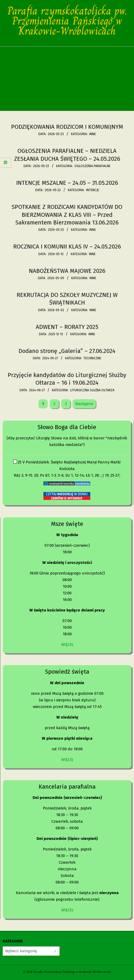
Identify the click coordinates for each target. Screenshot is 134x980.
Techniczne (92, 358)
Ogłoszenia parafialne (92, 166)
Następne (84, 404)
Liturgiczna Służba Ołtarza (92, 390)
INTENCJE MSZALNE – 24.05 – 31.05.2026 (67, 183)
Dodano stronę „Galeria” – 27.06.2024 (67, 351)
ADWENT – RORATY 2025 (67, 327)
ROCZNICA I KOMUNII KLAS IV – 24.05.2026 (67, 247)
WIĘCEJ (67, 645)
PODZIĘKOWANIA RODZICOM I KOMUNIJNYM (67, 127)
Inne (93, 134)
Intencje (93, 190)
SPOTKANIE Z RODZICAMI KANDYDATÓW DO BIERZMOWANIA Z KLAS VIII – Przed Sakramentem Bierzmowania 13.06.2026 (67, 215)
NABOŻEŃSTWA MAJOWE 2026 (67, 271)
